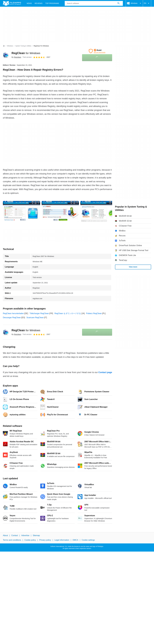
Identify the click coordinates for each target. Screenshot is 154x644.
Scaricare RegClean (35, 318)
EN (147, 3)
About (5, 535)
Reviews (39, 3)
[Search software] (119, 3)
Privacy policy (45, 540)
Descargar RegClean (12, 318)
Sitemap (36, 535)
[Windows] (10, 46)
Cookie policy (30, 540)
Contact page (105, 372)
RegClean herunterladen (13, 313)
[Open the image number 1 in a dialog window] (60, 211)
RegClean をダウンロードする (68, 313)
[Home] (4, 46)
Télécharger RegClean (39, 313)
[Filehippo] (12, 3)
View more (133, 267)
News (29, 3)
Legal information (62, 540)
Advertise (25, 535)
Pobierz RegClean (94, 313)
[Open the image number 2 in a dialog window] (99, 211)
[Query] (94, 3)
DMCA (75, 540)
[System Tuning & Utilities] (23, 46)
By (16, 57)
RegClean (26, 53)
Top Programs (52, 3)
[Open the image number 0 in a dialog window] (22, 211)
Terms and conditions (12, 540)
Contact (15, 535)
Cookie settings (88, 540)
